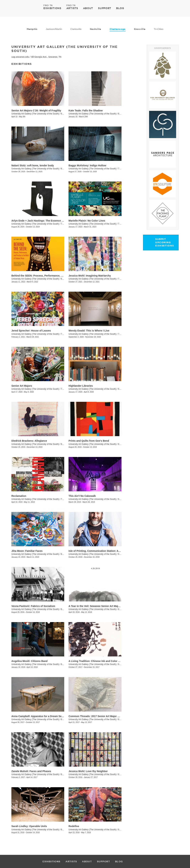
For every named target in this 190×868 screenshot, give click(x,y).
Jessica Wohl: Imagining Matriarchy (90, 276)
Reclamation (19, 496)
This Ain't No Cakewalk (82, 496)
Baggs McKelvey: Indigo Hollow (87, 165)
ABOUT (88, 8)
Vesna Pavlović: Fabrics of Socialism (33, 606)
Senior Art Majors (22, 386)
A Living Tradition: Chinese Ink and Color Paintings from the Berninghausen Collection (120, 661)
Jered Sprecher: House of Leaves (31, 331)
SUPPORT (105, 8)
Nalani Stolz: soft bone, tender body (33, 165)
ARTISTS (72, 8)
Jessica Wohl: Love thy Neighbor (88, 771)
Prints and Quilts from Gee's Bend (89, 441)
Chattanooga (118, 29)
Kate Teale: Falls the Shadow (86, 111)
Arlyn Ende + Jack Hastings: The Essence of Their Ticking (46, 221)
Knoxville (140, 29)
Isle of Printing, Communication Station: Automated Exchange (105, 551)
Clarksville (76, 29)
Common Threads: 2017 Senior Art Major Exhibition (99, 716)
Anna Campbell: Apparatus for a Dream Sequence (41, 716)
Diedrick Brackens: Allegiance (29, 441)
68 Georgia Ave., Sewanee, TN (46, 57)
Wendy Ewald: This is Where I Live (89, 331)
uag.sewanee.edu (20, 57)
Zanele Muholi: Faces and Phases (31, 771)
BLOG (120, 8)
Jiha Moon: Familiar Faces (27, 551)
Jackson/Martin (54, 29)
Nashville (95, 29)
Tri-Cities (159, 29)
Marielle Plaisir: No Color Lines (87, 221)
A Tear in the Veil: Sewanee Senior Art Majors (95, 606)
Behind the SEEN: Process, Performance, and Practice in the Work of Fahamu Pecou (61, 276)
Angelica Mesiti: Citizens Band (29, 661)
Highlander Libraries (81, 386)
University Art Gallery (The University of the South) (35, 114)
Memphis (32, 29)
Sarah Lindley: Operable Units (29, 826)
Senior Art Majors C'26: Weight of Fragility (36, 111)
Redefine (74, 826)
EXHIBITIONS (52, 8)
